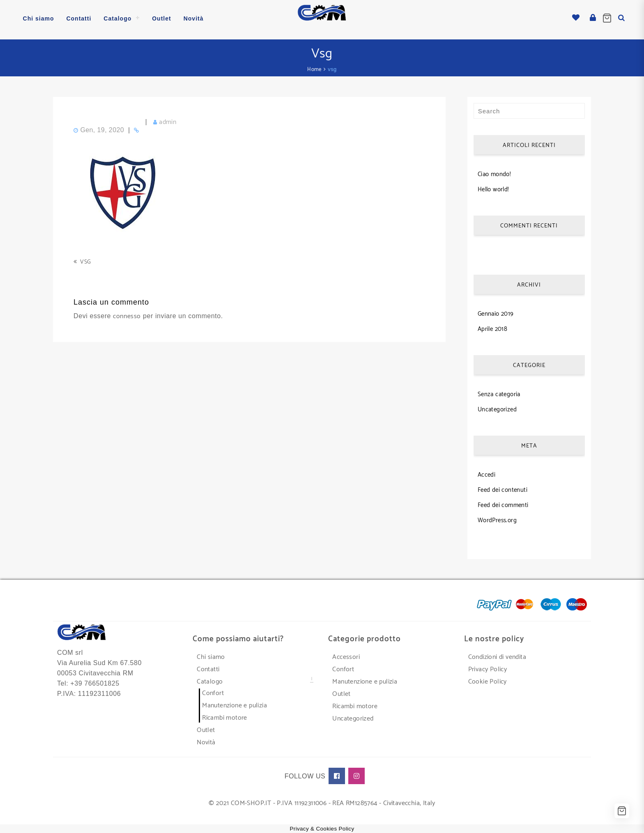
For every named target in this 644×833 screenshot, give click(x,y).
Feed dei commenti (503, 503)
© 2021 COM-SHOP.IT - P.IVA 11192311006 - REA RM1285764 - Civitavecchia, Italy (322, 801)
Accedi (486, 472)
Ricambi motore (225, 715)
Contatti (208, 667)
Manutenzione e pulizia (235, 703)
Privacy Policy (488, 667)
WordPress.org (497, 518)
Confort (213, 691)
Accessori (346, 655)
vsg (85, 260)
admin (168, 120)
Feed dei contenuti (503, 488)
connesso (127, 314)
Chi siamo (211, 655)
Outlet (206, 728)
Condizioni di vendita (497, 655)
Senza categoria (499, 392)
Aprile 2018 (492, 327)
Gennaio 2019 (496, 311)
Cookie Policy (488, 679)
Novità (206, 740)
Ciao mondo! (494, 172)
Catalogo (210, 679)
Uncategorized (497, 407)
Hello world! (493, 187)
